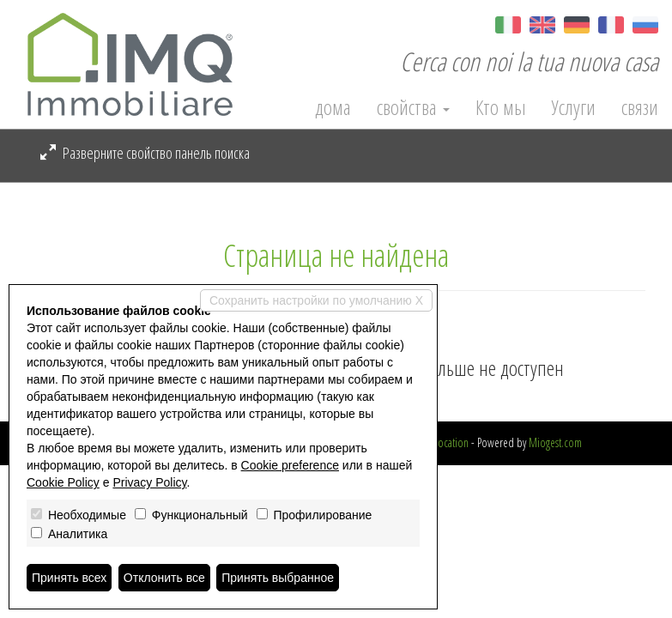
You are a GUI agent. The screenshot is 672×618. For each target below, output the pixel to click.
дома (333, 107)
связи (640, 107)
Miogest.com (555, 442)
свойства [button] (413, 107)
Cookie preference (290, 465)
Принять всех (69, 578)
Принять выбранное (278, 578)
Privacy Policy (149, 482)
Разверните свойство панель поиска (145, 153)
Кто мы (501, 107)
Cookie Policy (63, 482)
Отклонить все (164, 578)
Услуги (574, 107)
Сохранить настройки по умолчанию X (316, 300)
